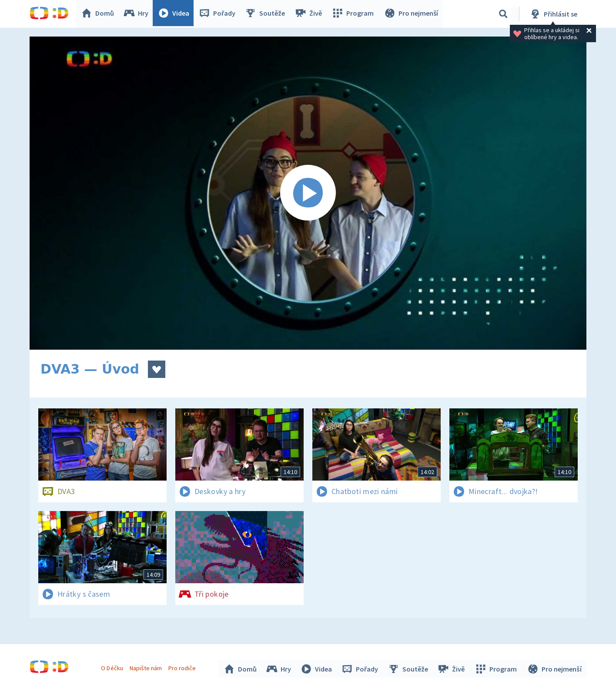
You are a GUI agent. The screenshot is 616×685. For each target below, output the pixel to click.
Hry (138, 14)
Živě (310, 14)
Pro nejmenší (412, 14)
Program (354, 14)
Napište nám (147, 667)
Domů (100, 14)
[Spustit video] (308, 193)
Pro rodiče (183, 667)
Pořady (219, 14)
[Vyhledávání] (503, 14)
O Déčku (113, 667)
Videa (176, 14)
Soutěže (267, 14)
